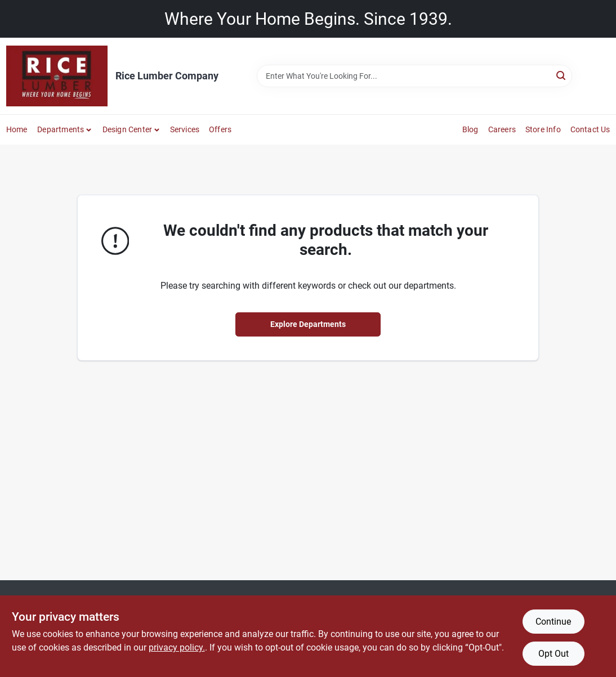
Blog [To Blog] (470, 129)
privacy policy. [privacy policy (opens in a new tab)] (177, 647)
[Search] (562, 75)
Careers (502, 129)
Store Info (543, 129)
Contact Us (590, 129)
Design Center (128, 129)
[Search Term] (414, 76)
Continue (553, 622)
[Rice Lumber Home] (57, 76)
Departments (61, 129)
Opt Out (553, 654)
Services (185, 129)
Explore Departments (308, 324)
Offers (220, 129)
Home (17, 129)
